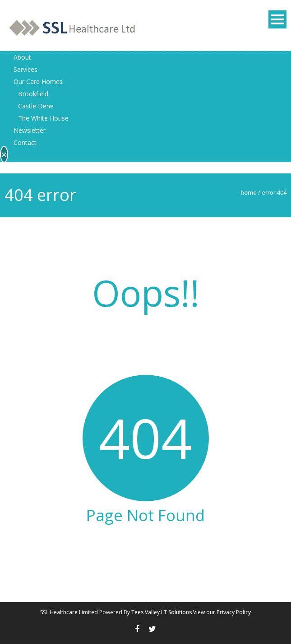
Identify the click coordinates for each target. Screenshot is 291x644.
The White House (43, 118)
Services (25, 69)
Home (249, 192)
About (22, 57)
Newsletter (30, 130)
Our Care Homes (38, 82)
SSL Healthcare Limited (69, 612)
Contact (25, 142)
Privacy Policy (234, 612)
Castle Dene (36, 106)
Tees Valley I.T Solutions (162, 612)
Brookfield (33, 94)
